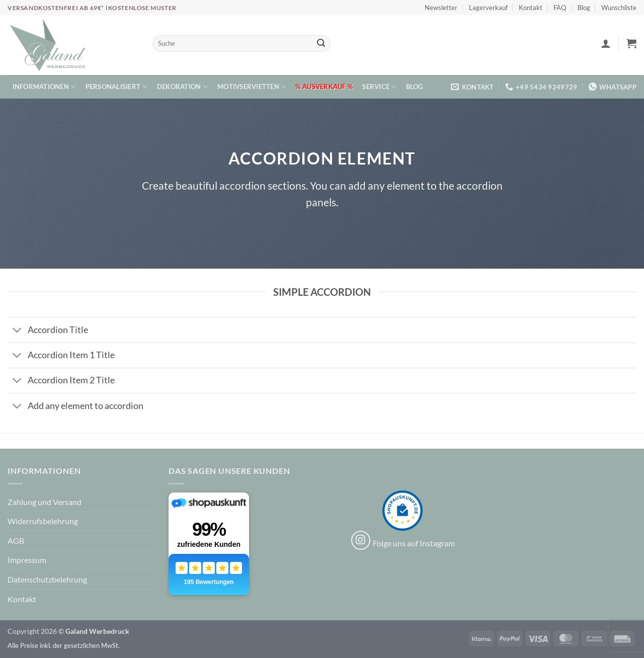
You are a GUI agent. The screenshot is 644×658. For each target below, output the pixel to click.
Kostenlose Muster (142, 8)
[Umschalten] (17, 331)
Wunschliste (619, 8)
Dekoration (182, 87)
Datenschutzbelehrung (47, 579)
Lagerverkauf (488, 8)
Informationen (44, 87)
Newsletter (441, 8)
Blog (584, 8)
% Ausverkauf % (324, 87)
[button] (606, 43)
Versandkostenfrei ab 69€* (57, 8)
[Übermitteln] (321, 44)
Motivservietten (252, 87)
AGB (16, 541)
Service (379, 87)
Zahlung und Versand (45, 502)
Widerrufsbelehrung (43, 521)
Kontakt (531, 8)
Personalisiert (116, 87)
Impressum (27, 560)
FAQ (560, 8)
